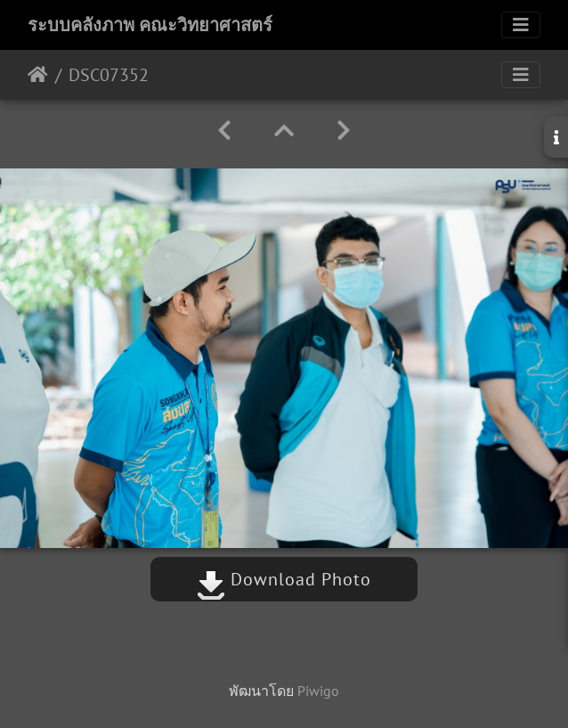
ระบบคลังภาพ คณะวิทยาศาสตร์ (150, 25)
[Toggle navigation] (521, 25)
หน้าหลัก (38, 75)
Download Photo (284, 579)
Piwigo (318, 691)
